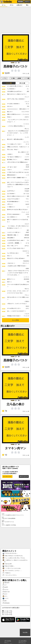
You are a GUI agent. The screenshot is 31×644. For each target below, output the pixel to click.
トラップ (27, 102)
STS (28, 217)
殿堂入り (6, 643)
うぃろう (27, 137)
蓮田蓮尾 (27, 235)
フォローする (7, 613)
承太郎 (27, 167)
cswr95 (5, 587)
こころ (27, 175)
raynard (27, 204)
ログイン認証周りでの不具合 (16, 524)
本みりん (27, 289)
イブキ (27, 253)
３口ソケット (26, 263)
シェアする (4, 78)
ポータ (27, 144)
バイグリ (6, 599)
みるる (27, 214)
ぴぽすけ (27, 117)
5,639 (6, 73)
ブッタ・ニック (25, 212)
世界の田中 (6, 583)
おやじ (27, 308)
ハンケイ (27, 157)
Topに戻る (25, 632)
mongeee (27, 191)
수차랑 (27, 154)
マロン (27, 199)
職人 (27, 5)
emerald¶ (27, 189)
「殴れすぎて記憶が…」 (9, 566)
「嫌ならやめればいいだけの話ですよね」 (13, 556)
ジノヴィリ (26, 277)
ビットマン (26, 142)
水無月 (27, 232)
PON (28, 282)
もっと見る (16, 320)
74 (4, 411)
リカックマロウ (25, 112)
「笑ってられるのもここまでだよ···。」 (12, 571)
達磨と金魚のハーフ (24, 109)
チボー (5, 594)
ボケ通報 (13, 78)
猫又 (28, 230)
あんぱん (27, 172)
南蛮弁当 (27, 159)
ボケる (12, 5)
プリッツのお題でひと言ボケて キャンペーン (16, 514)
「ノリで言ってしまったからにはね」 (12, 568)
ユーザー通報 (26, 78)
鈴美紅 (27, 268)
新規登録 (20, 2)
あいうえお (26, 194)
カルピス (27, 224)
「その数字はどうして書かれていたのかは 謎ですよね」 (15, 561)
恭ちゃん (27, 129)
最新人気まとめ (22, 643)
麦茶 (28, 91)
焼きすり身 (6, 592)
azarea (27, 165)
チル (28, 240)
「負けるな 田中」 (8, 564)
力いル (27, 104)
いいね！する (7, 611)
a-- (28, 147)
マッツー (27, 180)
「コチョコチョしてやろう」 (10, 575)
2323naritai (6, 603)
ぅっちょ (27, 202)
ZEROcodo (27, 238)
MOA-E (27, 306)
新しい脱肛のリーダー (24, 152)
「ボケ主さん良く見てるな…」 (10, 553)
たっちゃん (26, 124)
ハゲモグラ (26, 170)
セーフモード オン (7, 476)
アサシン (27, 295)
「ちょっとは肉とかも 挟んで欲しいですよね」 (14, 558)
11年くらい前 (26, 73)
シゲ (5, 585)
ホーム (4, 5)
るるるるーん (26, 251)
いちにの (27, 314)
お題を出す (19, 5)
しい (28, 207)
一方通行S (27, 301)
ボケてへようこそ (24, 476)
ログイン (27, 2)
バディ (5, 596)
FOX (28, 106)
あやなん (27, 246)
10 (4, 455)
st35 (5, 601)
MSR (28, 196)
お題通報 (19, 78)
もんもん (6, 590)
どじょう (27, 97)
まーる (27, 243)
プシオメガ (26, 316)
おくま (27, 86)
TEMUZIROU (26, 261)
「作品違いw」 (7, 573)
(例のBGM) (26, 279)
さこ (28, 89)
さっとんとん (26, 114)
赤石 (28, 256)
